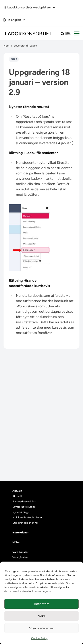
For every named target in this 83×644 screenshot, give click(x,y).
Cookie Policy (39, 638)
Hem (6, 46)
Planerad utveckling (24, 502)
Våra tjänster (20, 557)
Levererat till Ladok (25, 46)
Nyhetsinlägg (20, 512)
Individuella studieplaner (28, 517)
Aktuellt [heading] (17, 491)
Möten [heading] (16, 542)
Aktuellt (17, 496)
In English (14, 20)
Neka (42, 616)
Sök (66, 34)
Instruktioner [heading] (20, 533)
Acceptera (42, 604)
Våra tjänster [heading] (20, 552)
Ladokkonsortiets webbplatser (29, 7)
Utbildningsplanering (25, 523)
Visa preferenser (41, 628)
